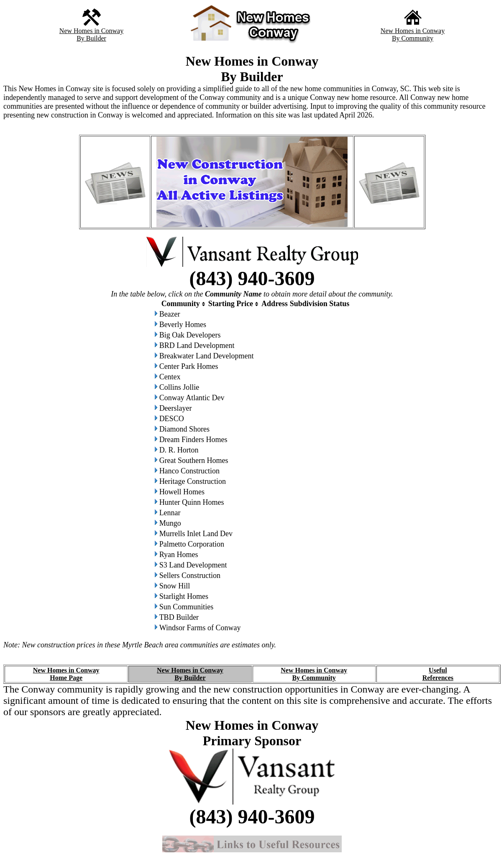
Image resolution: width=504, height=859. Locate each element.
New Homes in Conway (91, 31)
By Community (413, 38)
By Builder (91, 38)
